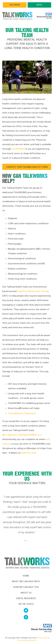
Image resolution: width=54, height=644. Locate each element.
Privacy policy (43, 638)
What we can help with (26, 582)
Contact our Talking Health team (27, 167)
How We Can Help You (26, 587)
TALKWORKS (18, 149)
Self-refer (15, 5)
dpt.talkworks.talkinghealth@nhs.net (22, 435)
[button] (25, 541)
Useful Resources (26, 599)
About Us (26, 593)
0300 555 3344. (29, 453)
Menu (39, 5)
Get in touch (26, 604)
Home (26, 576)
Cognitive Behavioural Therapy (33, 291)
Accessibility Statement (27, 640)
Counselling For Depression (22, 413)
